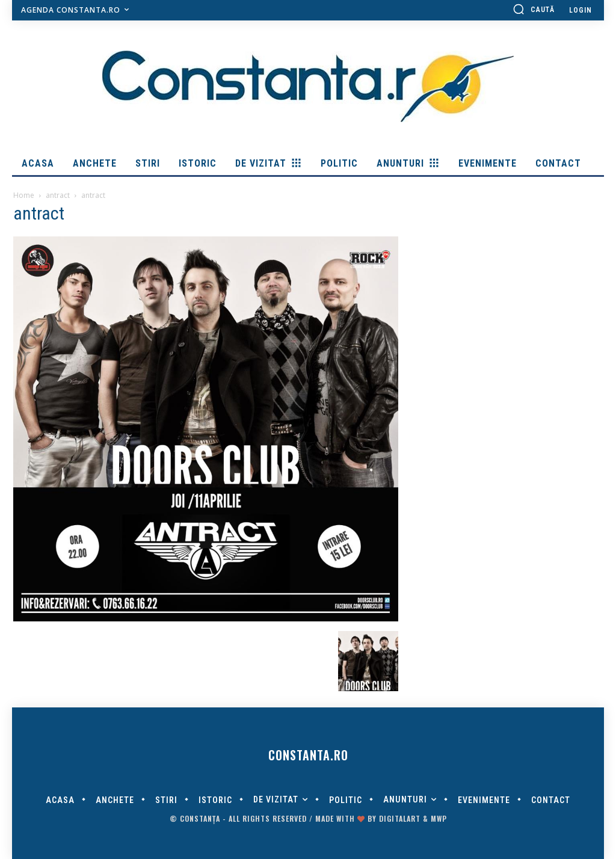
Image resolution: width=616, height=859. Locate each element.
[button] (534, 9)
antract (58, 195)
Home (24, 195)
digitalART (400, 818)
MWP (439, 818)
